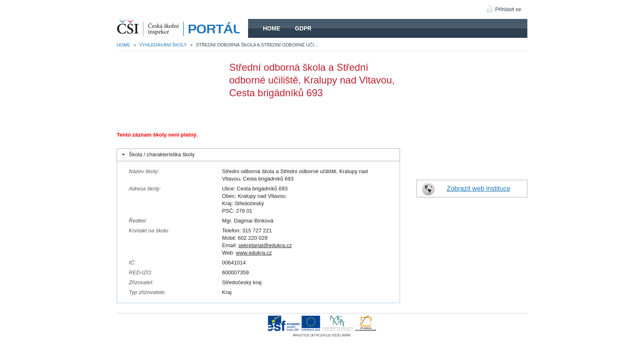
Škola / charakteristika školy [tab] (158, 155)
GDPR (303, 28)
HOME (182, 28)
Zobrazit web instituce (479, 189)
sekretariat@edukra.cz (265, 245)
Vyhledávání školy (163, 45)
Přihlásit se (508, 9)
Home (271, 28)
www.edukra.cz (254, 253)
